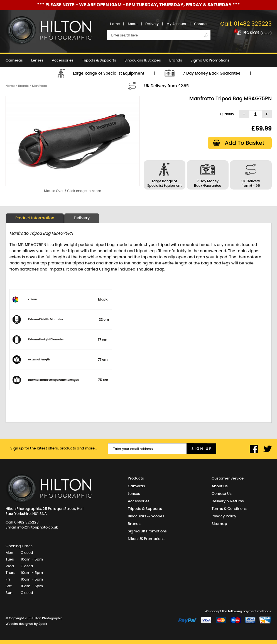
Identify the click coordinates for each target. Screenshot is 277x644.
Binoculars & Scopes (143, 61)
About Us (220, 486)
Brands (176, 61)
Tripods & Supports (99, 61)
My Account (176, 24)
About (133, 24)
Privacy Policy (224, 516)
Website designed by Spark (26, 624)
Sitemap (219, 524)
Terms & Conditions (229, 509)
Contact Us (222, 494)
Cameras (14, 61)
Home (115, 24)
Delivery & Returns (228, 501)
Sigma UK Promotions (210, 61)
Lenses (37, 61)
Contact (201, 24)
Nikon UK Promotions (24, 74)
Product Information (35, 218)
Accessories (63, 61)
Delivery (152, 24)
